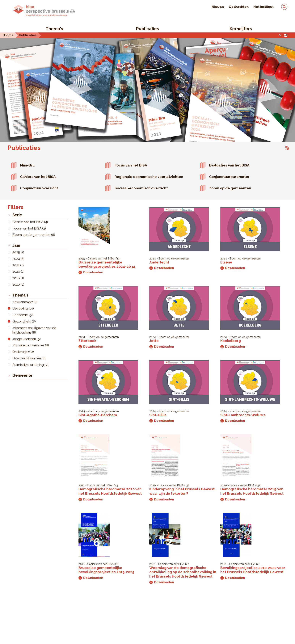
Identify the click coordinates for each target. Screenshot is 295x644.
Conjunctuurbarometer (229, 177)
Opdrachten (239, 7)
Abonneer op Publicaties (287, 148)
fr (280, 35)
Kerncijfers (241, 29)
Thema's (54, 29)
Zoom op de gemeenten (230, 188)
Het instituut (263, 7)
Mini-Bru (27, 165)
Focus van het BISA (131, 165)
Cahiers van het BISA (38, 177)
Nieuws (218, 7)
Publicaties (147, 29)
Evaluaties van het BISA (229, 165)
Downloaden (91, 272)
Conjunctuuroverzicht (39, 188)
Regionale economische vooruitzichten (149, 177)
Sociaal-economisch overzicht (141, 188)
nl (286, 35)
